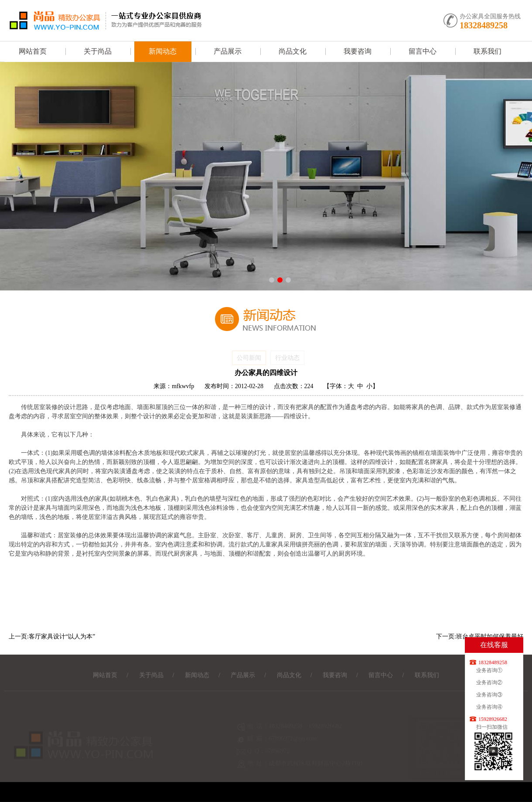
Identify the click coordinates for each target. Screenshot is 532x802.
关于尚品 (98, 51)
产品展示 (228, 51)
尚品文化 (293, 51)
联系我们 (488, 51)
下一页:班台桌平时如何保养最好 (480, 636)
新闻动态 (163, 51)
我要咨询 (358, 51)
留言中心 (423, 51)
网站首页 (33, 51)
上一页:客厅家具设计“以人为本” (52, 636)
